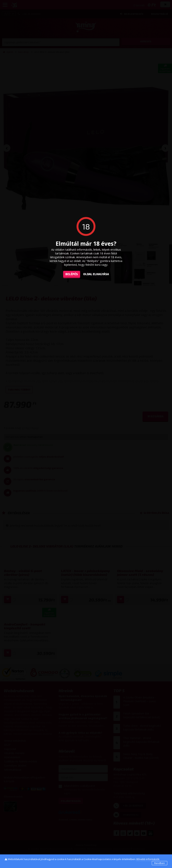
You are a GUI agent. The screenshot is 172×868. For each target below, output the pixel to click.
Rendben (160, 863)
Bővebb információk (148, 859)
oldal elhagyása (96, 274)
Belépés (72, 274)
